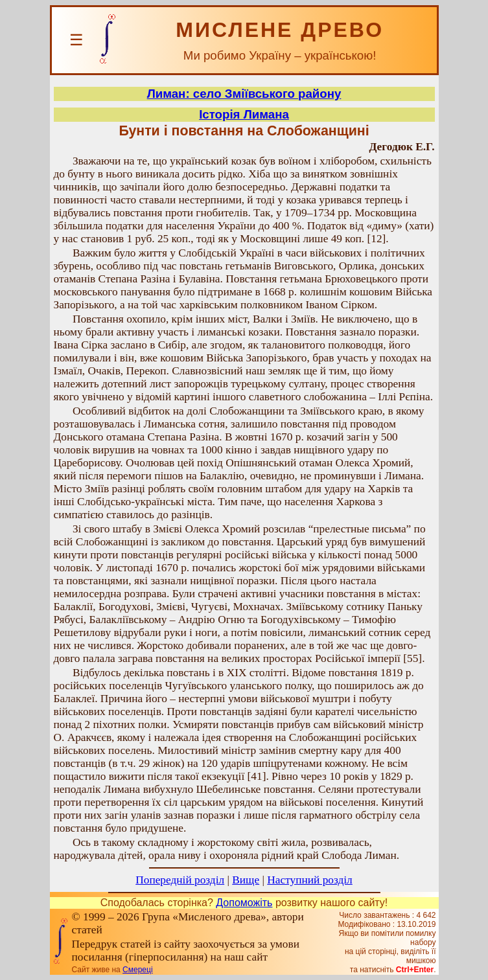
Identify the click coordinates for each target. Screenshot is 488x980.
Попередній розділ (180, 880)
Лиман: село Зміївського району (244, 94)
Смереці (137, 970)
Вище (246, 880)
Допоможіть (244, 903)
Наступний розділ (309, 880)
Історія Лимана (244, 114)
